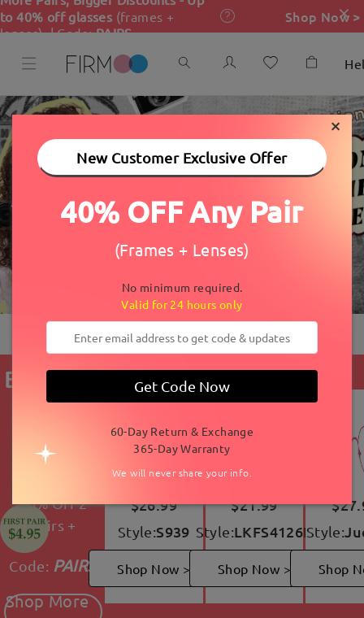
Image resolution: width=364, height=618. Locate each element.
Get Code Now (182, 386)
